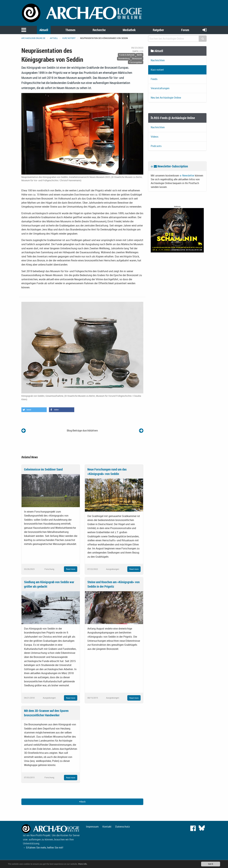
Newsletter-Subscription (171, 166)
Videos (155, 137)
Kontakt (107, 827)
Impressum (92, 827)
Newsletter (188, 176)
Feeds (154, 79)
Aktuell (44, 30)
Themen (70, 30)
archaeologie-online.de (33, 38)
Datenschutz (123, 827)
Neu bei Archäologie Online (166, 98)
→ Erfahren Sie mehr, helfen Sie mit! (43, 848)
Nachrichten (158, 60)
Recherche (99, 30)
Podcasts (156, 146)
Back (82, 802)
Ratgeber (158, 30)
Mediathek (129, 30)
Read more (71, 569)
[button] (34, 410)
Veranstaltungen (160, 88)
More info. (83, 864)
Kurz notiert (69, 38)
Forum (185, 30)
